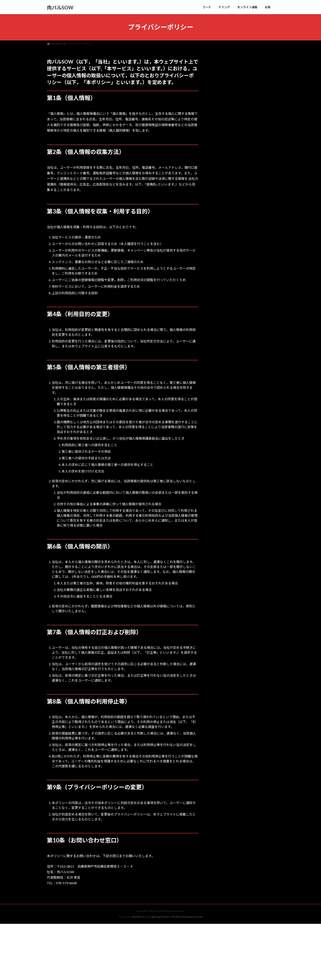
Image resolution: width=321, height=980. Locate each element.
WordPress (138, 917)
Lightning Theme (159, 917)
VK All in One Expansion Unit (187, 917)
